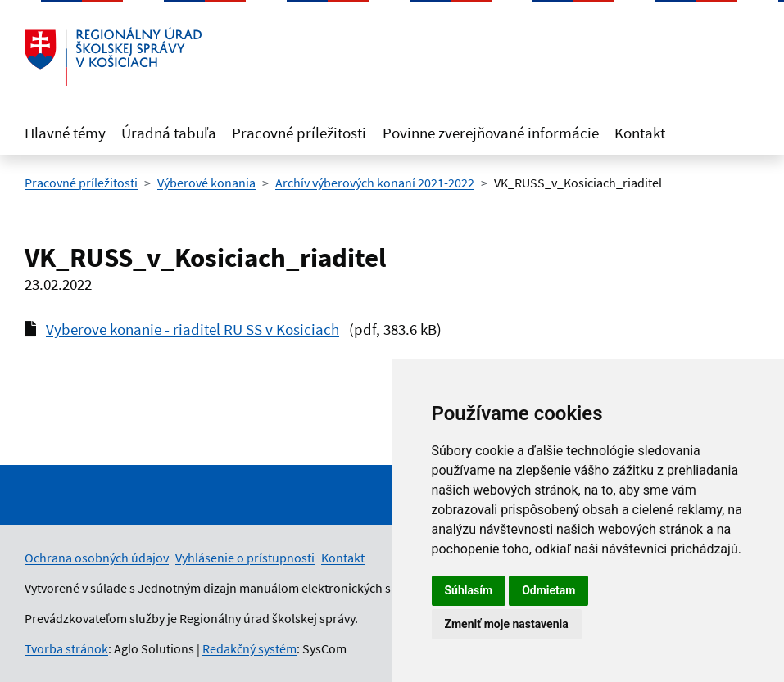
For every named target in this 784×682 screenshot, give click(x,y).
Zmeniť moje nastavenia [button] (507, 624)
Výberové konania (206, 183)
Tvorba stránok (66, 648)
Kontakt (640, 133)
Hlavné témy (65, 133)
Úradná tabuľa (169, 133)
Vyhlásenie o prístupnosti (245, 558)
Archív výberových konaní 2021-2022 (375, 183)
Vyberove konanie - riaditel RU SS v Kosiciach (193, 329)
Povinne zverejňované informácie (491, 133)
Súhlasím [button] (469, 590)
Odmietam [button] (548, 590)
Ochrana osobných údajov (97, 558)
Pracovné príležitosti (299, 133)
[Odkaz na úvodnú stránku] (113, 56)
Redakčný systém (249, 648)
